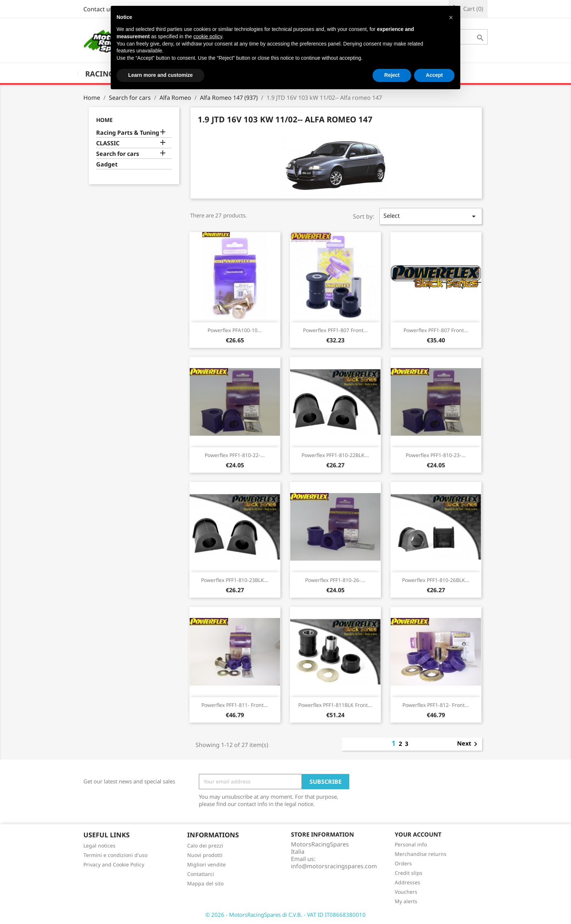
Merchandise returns (421, 854)
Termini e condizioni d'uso (115, 855)
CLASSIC (108, 143)
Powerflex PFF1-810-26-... (335, 580)
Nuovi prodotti (205, 855)
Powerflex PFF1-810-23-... (436, 455)
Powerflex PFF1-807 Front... (335, 330)
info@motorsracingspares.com (334, 866)
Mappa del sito (205, 883)
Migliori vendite (206, 864)
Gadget (107, 164)
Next (468, 744)
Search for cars (118, 154)
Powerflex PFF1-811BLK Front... (335, 705)
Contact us (98, 9)
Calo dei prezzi (205, 846)
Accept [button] (434, 75)
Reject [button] (392, 75)
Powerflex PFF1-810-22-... (235, 455)
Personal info (411, 844)
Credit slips (409, 873)
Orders (403, 863)
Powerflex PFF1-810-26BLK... (436, 580)
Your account (418, 834)
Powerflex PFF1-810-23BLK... (235, 580)
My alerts (406, 901)
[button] (451, 17)
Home (104, 120)
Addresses (407, 882)
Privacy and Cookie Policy (114, 864)
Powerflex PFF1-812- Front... (436, 705)
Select (431, 216)
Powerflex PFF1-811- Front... (235, 705)
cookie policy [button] (208, 36)
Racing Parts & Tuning (128, 133)
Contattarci (201, 874)
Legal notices (99, 846)
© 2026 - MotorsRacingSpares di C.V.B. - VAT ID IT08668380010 (285, 915)
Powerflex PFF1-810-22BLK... (335, 455)
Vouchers (406, 892)
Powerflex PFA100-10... (235, 330)
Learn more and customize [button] (160, 75)
